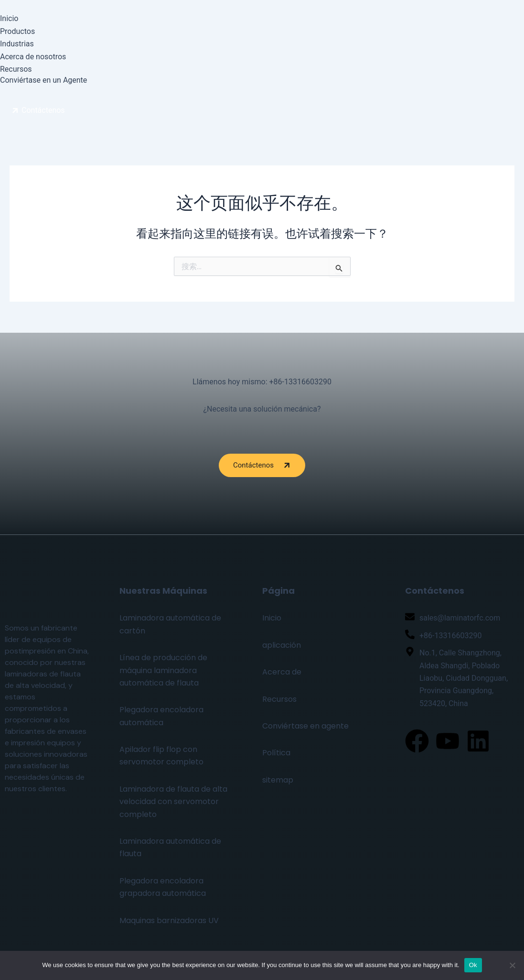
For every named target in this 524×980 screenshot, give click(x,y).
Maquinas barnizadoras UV (169, 920)
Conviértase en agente (305, 726)
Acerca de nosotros (33, 57)
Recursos (16, 69)
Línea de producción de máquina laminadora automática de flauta (163, 670)
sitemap (278, 780)
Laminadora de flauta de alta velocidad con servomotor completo (173, 802)
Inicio (9, 18)
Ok (473, 965)
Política (276, 753)
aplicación (282, 645)
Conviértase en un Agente (43, 80)
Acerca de (282, 672)
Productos (17, 31)
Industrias (17, 44)
